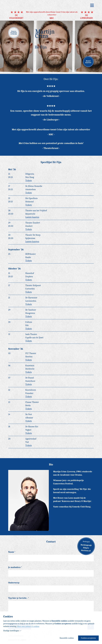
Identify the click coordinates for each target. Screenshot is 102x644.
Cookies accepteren (88, 638)
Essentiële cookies (67, 638)
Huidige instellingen (12, 631)
